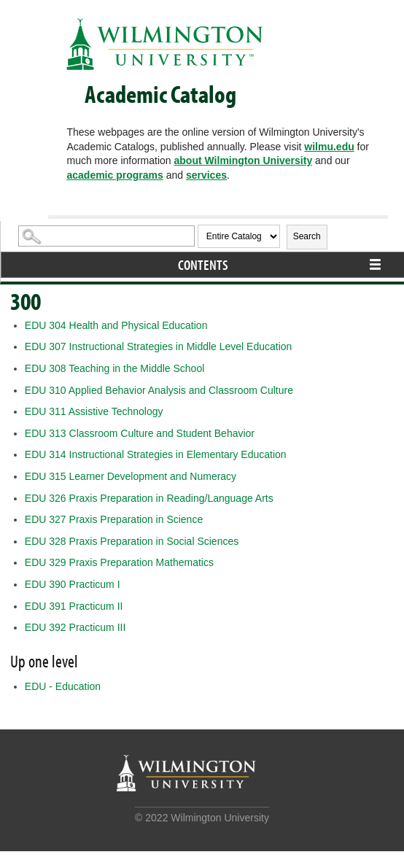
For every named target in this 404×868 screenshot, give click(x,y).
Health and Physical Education (116, 325)
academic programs (114, 175)
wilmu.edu (329, 147)
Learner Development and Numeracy (131, 476)
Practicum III (75, 627)
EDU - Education (63, 686)
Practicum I (73, 584)
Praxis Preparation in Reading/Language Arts (149, 498)
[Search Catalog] (106, 236)
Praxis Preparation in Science (114, 519)
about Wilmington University (244, 160)
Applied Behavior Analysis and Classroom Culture (159, 390)
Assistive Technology (94, 411)
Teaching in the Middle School (114, 368)
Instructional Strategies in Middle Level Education (159, 346)
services (206, 175)
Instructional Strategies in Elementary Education (156, 454)
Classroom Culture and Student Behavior (140, 433)
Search (307, 236)
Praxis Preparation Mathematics (119, 562)
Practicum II (74, 606)
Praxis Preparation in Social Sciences (132, 541)
